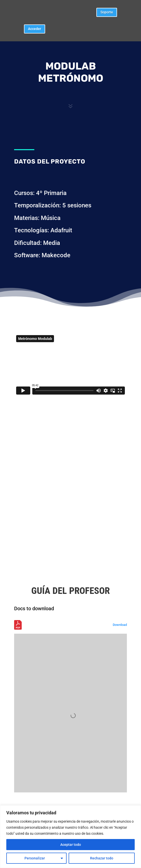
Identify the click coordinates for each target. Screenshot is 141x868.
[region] (70, 837)
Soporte (107, 12)
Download (120, 625)
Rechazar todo (102, 858)
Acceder (35, 29)
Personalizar (35, 858)
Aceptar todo (71, 845)
